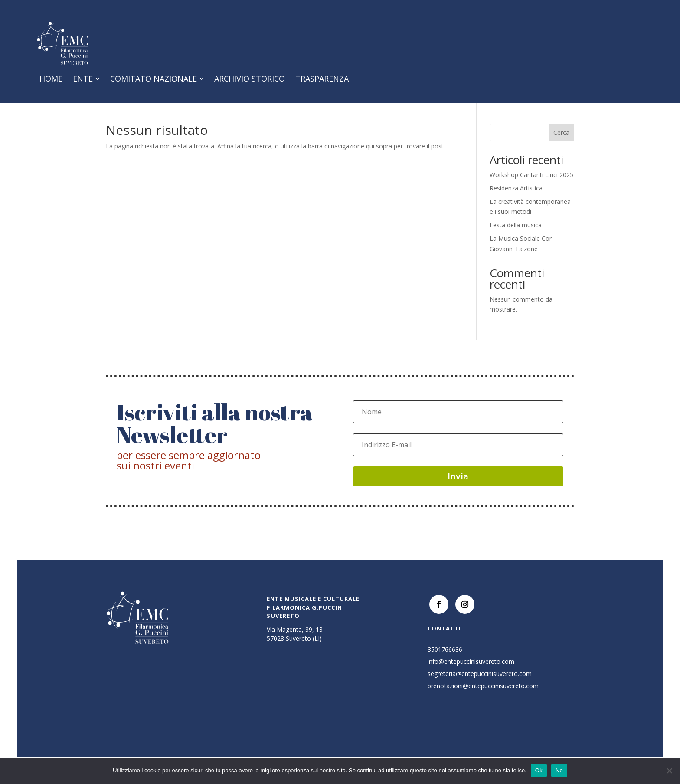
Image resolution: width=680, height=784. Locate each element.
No (559, 770)
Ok (539, 770)
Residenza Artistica (516, 198)
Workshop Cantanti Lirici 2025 (531, 184)
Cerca (561, 142)
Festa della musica (516, 235)
